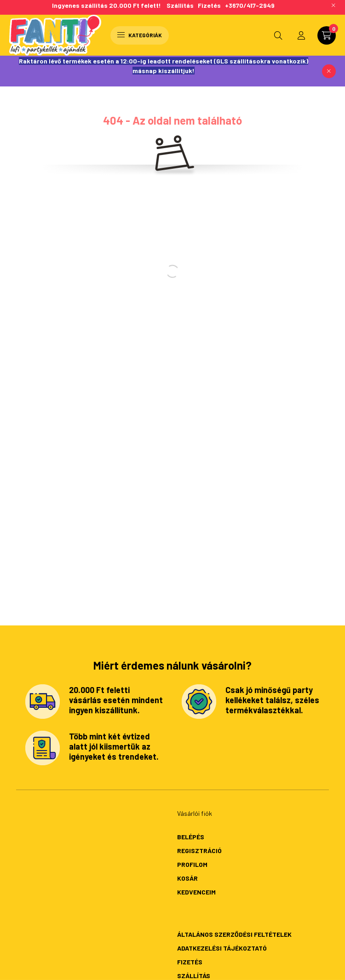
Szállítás (182, 5)
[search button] (278, 35)
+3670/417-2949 (250, 5)
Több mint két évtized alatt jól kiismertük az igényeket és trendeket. (114, 746)
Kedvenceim (196, 892)
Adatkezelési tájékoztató (222, 948)
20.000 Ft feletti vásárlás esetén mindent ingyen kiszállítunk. (116, 700)
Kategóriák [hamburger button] (140, 35)
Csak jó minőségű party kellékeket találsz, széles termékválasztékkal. (272, 700)
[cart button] (327, 35)
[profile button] (301, 35)
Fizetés (209, 5)
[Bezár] (329, 71)
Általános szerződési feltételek (234, 934)
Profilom (192, 864)
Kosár (187, 878)
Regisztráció (199, 851)
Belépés (191, 837)
